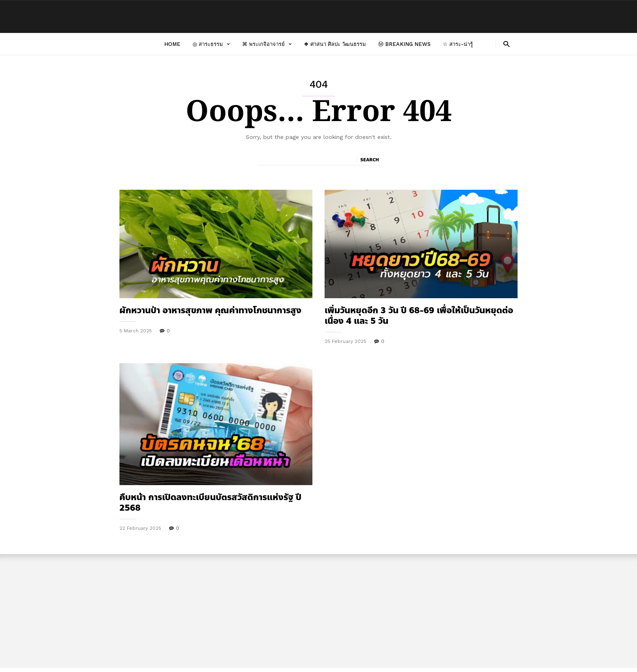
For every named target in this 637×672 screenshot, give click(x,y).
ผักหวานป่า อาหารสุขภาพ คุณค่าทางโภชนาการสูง (210, 310)
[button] (506, 44)
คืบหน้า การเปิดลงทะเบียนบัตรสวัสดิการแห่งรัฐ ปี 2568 (210, 503)
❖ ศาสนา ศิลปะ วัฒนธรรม (335, 44)
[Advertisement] (318, 611)
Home (172, 44)
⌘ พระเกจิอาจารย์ (267, 44)
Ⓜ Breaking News (404, 44)
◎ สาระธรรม (211, 44)
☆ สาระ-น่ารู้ (458, 44)
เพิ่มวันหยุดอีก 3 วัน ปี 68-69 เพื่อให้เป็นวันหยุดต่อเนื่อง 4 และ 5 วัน (419, 316)
